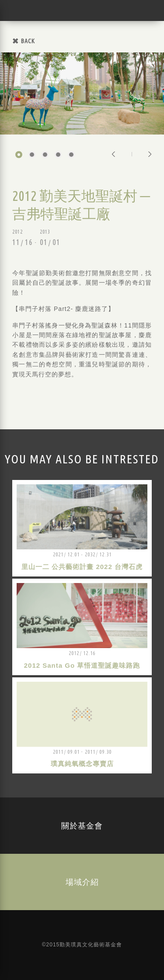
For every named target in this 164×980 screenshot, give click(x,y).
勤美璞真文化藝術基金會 (20, 10)
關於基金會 (82, 825)
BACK (28, 41)
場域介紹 (82, 882)
